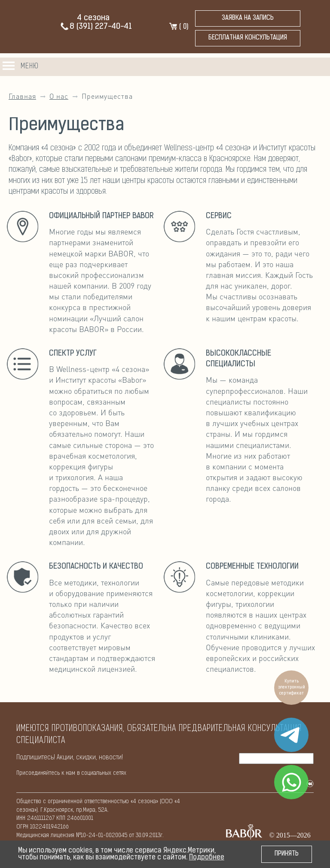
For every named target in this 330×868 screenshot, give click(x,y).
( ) (179, 27)
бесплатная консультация (248, 38)
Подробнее (207, 858)
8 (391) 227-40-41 (96, 27)
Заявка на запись (248, 18)
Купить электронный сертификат (292, 687)
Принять (287, 854)
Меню (30, 66)
